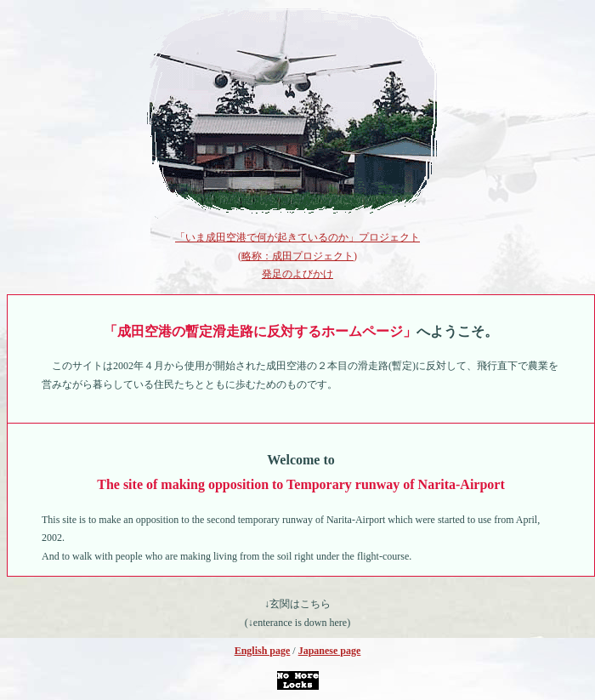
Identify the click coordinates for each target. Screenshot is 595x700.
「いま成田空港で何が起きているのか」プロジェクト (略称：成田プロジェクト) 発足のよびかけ (297, 256)
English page (263, 651)
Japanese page (330, 651)
